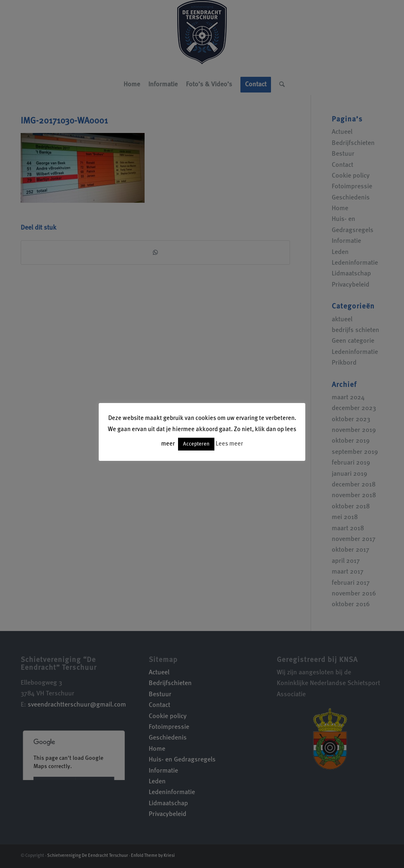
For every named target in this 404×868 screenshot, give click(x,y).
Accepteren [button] (196, 444)
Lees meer (229, 444)
